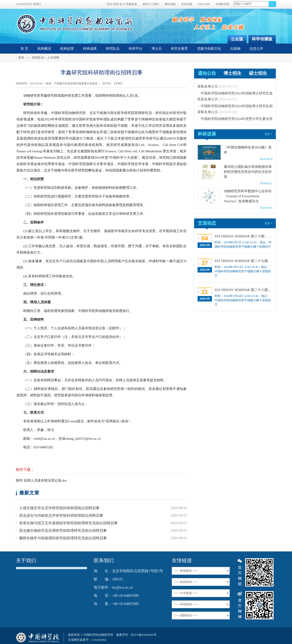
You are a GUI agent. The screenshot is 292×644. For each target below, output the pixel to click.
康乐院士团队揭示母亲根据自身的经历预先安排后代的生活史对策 (248, 172)
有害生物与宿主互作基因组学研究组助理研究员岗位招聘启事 (68, 523)
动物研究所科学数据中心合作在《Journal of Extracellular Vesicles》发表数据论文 (248, 196)
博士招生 (232, 73)
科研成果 (90, 49)
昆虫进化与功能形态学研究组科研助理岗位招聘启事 (61, 515)
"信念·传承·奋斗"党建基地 (121, 4)
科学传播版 (262, 39)
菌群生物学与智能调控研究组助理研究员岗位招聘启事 (63, 538)
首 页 (24, 49)
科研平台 (136, 49)
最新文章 (29, 493)
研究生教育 (179, 49)
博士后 (157, 49)
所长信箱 (187, 4)
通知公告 (207, 73)
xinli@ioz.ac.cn (44, 439)
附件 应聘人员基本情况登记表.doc (42, 480)
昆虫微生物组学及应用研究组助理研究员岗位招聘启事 (63, 531)
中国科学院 (222, 4)
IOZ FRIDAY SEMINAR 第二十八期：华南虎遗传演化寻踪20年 (243, 290)
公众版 (237, 39)
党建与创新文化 (209, 49)
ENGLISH (204, 4)
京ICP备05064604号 (144, 635)
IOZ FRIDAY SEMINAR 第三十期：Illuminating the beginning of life (243, 236)
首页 (21, 58)
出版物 (235, 49)
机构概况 (44, 49)
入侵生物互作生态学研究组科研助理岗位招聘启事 (59, 508)
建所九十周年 (151, 4)
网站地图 (170, 4)
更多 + (269, 134)
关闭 (118, 83)
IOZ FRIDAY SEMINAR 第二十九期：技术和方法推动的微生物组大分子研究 (243, 261)
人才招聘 (53, 58)
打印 (107, 83)
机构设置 (67, 49)
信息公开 (256, 49)
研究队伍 (113, 49)
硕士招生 (258, 73)
